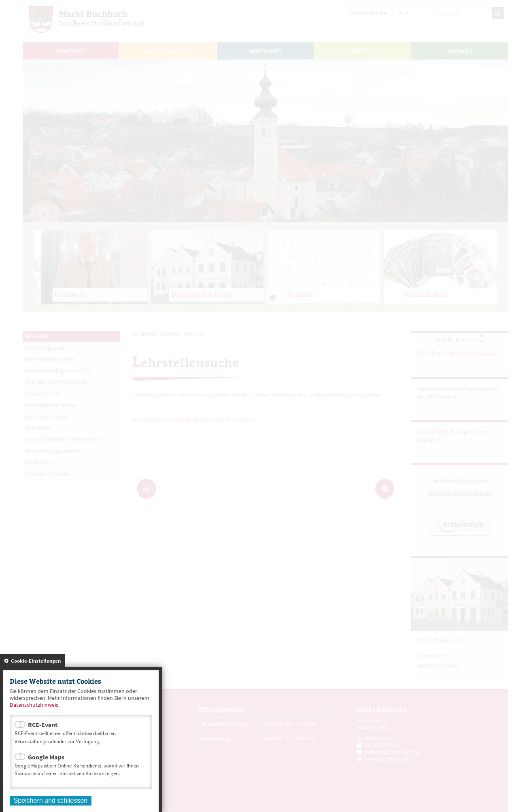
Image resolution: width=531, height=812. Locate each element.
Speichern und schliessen (51, 800)
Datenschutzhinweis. (35, 705)
